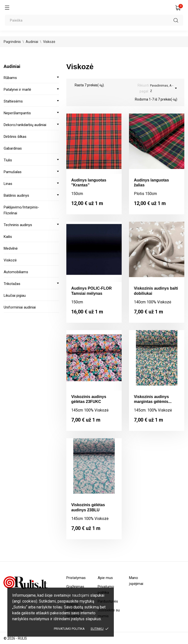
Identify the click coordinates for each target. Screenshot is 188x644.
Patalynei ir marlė (17, 90)
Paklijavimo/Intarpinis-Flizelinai (21, 210)
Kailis (8, 237)
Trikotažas (12, 284)
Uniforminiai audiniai (20, 307)
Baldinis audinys (16, 195)
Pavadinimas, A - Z (163, 88)
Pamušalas (13, 172)
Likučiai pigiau (15, 296)
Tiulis (8, 160)
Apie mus (105, 578)
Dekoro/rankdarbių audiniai (25, 125)
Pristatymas (76, 578)
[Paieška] (94, 20)
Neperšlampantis (17, 113)
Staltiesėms (13, 101)
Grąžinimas (75, 587)
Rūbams (10, 78)
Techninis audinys (18, 225)
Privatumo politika (69, 629)
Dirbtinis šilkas (15, 137)
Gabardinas (13, 148)
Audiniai (12, 66)
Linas (8, 184)
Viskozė (10, 260)
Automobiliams (16, 272)
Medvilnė (11, 248)
